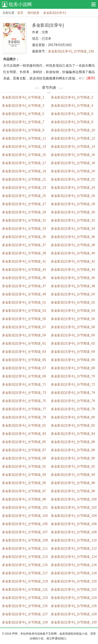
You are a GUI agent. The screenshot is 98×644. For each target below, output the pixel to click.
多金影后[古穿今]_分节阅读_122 (74, 589)
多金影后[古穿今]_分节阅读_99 (24, 499)
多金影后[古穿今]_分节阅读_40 (73, 253)
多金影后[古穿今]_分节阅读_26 (73, 196)
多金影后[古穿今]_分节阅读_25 (24, 196)
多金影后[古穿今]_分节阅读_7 (23, 122)
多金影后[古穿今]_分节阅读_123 (25, 598)
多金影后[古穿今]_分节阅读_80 (73, 417)
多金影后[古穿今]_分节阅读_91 (24, 466)
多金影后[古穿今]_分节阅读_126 (74, 606)
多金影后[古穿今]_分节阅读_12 (73, 138)
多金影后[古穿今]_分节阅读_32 (73, 220)
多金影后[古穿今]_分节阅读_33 (24, 229)
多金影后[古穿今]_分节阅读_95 (24, 483)
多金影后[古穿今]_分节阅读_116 (74, 565)
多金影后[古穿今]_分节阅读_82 (73, 425)
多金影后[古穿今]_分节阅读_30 (73, 212)
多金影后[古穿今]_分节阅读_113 (25, 557)
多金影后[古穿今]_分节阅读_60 (73, 335)
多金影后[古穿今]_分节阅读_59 (24, 335)
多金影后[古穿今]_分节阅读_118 (74, 573)
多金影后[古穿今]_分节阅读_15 (24, 155)
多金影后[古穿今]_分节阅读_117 (25, 573)
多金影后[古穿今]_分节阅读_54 (73, 311)
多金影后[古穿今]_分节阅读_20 (73, 171)
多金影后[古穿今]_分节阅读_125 (25, 606)
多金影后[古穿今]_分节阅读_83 (24, 434)
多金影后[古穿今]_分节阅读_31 (24, 220)
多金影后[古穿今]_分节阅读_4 (72, 106)
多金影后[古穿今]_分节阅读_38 (73, 245)
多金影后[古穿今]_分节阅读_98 (73, 491)
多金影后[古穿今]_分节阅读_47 (24, 286)
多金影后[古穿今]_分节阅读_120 (74, 581)
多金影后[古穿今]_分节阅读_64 (73, 352)
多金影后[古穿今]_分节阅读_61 (24, 343)
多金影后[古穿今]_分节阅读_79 (24, 417)
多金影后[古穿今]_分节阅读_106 (74, 524)
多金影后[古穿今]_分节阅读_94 (73, 475)
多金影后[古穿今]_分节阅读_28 (73, 204)
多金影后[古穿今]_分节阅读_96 (73, 483)
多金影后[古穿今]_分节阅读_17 (24, 163)
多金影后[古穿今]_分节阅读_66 (73, 360)
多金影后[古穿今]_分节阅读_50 (73, 294)
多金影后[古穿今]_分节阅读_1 (23, 97)
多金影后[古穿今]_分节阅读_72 (73, 384)
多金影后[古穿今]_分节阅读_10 (73, 130)
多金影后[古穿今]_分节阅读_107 (25, 532)
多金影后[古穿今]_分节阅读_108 (74, 532)
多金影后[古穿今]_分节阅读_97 (24, 491)
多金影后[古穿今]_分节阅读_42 (73, 261)
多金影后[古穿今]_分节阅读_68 (73, 368)
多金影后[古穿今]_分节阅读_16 (73, 155)
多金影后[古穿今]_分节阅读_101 (25, 507)
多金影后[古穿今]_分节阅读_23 (24, 188)
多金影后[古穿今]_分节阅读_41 (24, 261)
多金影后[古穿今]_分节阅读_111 (25, 548)
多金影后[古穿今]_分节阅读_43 (24, 270)
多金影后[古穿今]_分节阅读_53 (24, 311)
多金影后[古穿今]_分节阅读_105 (25, 524)
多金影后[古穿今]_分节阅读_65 (24, 360)
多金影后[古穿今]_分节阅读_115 (25, 565)
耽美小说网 (20, 4)
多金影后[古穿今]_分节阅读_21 (24, 179)
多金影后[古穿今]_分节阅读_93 (24, 475)
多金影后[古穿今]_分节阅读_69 (24, 376)
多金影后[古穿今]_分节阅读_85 (24, 442)
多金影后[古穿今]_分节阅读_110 (74, 540)
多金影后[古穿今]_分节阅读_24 (73, 188)
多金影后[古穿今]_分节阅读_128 (74, 614)
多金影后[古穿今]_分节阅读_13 (24, 147)
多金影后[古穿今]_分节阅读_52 (73, 302)
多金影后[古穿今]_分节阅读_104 (74, 516)
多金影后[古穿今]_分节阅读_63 (24, 352)
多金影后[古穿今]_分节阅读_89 (24, 458)
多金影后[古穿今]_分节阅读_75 (24, 401)
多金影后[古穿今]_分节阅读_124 (74, 598)
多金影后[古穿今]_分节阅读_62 (73, 343)
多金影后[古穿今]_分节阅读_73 (24, 393)
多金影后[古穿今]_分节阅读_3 (23, 106)
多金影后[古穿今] (55, 13)
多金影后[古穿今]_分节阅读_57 (24, 327)
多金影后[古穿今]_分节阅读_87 (24, 450)
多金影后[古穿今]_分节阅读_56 (73, 319)
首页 (20, 13)
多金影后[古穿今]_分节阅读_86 (73, 442)
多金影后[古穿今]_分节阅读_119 (25, 581)
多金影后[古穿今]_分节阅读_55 (24, 319)
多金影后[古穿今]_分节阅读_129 (25, 622)
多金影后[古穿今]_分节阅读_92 (73, 466)
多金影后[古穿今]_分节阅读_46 (73, 278)
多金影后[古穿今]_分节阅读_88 (73, 450)
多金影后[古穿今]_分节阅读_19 (24, 171)
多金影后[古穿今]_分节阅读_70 (73, 376)
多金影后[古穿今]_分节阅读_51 (24, 302)
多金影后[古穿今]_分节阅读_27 (24, 204)
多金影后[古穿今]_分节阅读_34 (73, 229)
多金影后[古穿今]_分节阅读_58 (73, 327)
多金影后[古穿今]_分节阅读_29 (24, 212)
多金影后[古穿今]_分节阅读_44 (73, 270)
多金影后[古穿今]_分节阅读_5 (23, 114)
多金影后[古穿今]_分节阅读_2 (72, 97)
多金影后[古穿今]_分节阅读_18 (73, 163)
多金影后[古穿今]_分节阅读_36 (73, 237)
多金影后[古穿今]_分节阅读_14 (73, 147)
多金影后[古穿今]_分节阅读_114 (74, 557)
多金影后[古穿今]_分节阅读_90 (73, 458)
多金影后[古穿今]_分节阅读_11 (24, 138)
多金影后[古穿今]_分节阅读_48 (73, 286)
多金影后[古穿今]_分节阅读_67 (24, 368)
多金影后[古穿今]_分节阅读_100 (74, 499)
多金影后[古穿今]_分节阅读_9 (23, 130)
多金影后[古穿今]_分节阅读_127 (25, 614)
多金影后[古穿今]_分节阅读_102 (74, 507)
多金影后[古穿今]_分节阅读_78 (73, 409)
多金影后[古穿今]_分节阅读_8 (72, 122)
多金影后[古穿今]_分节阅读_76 (73, 401)
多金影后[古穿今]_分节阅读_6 (72, 114)
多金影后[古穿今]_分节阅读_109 (25, 540)
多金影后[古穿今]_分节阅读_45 (24, 278)
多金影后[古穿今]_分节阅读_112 (74, 548)
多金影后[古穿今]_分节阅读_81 (24, 425)
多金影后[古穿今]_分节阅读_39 (24, 253)
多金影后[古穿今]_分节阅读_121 (25, 589)
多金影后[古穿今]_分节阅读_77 (24, 409)
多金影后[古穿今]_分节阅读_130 (71, 51)
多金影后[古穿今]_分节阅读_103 (25, 516)
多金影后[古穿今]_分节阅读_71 (24, 384)
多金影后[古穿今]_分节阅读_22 (73, 179)
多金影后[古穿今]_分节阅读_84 (73, 434)
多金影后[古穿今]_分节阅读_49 (24, 294)
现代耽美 (33, 13)
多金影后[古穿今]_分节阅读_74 (73, 393)
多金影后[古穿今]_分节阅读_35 (24, 237)
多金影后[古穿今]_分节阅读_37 (24, 245)
